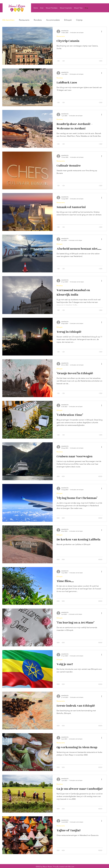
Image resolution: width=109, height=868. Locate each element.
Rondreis (38, 20)
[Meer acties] (102, 31)
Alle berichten (8, 20)
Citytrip (79, 20)
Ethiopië (68, 20)
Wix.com (71, 867)
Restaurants (24, 20)
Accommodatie (53, 20)
